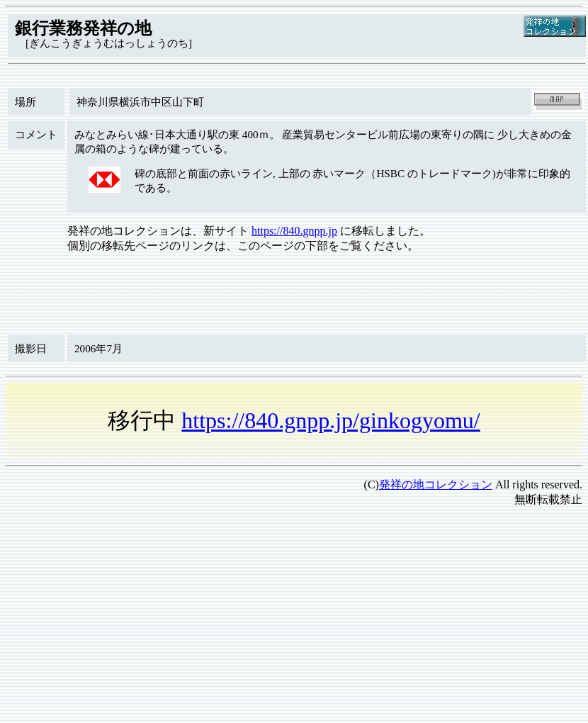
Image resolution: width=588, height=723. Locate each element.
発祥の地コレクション (436, 484)
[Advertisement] (260, 618)
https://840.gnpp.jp (294, 231)
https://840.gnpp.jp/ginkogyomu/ (330, 420)
